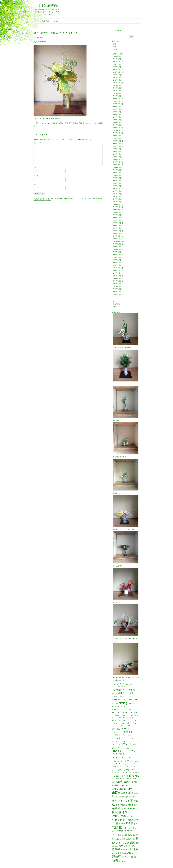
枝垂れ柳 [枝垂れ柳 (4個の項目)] (124, 805)
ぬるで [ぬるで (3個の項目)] (115, 713)
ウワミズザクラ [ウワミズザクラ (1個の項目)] (122, 723)
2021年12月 (117, 83)
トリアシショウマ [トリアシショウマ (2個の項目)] (118, 761)
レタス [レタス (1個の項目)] (125, 773)
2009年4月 (116, 289)
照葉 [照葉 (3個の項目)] (133, 817)
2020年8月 (116, 109)
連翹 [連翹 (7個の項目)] (123, 850)
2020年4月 (116, 120)
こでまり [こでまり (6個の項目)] (132, 693)
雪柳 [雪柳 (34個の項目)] (115, 861)
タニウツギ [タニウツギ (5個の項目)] (117, 751)
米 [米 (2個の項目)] (120, 824)
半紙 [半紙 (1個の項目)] (127, 776)
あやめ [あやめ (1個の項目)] (127, 684)
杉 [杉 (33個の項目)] (132, 800)
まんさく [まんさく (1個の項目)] (124, 715)
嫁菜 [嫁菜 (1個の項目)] (113, 782)
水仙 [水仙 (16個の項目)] (125, 812)
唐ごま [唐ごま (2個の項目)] (122, 779)
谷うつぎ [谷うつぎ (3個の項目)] (127, 846)
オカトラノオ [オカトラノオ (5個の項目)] (133, 723)
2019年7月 (116, 141)
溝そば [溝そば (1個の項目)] (129, 817)
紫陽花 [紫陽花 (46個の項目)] (117, 827)
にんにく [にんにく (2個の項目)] (135, 709)
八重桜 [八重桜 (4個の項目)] (117, 776)
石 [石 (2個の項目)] (126, 820)
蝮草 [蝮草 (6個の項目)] (121, 846)
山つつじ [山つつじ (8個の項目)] (129, 785)
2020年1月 (116, 125)
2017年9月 (116, 191)
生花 (114, 44)
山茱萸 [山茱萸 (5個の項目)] (131, 793)
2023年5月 (116, 64)
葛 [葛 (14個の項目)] (133, 839)
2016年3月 (116, 228)
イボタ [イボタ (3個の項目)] (115, 723)
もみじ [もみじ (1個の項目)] (136, 715)
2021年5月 (116, 91)
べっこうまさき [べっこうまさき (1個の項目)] (116, 715)
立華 (114, 47)
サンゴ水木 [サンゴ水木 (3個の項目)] (116, 738)
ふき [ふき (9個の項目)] (135, 712)
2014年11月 (117, 270)
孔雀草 (48, 119)
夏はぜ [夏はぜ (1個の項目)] (132, 779)
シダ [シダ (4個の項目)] (117, 741)
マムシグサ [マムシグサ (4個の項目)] (130, 770)
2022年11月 (117, 72)
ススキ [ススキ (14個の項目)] (116, 748)
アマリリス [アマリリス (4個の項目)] (132, 720)
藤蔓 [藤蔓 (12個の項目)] (132, 843)
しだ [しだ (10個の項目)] (130, 696)
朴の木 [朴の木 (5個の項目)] (115, 801)
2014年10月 (117, 273)
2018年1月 (116, 186)
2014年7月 (116, 281)
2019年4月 (116, 149)
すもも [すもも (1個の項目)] (131, 704)
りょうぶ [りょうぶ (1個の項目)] (115, 718)
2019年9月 (116, 136)
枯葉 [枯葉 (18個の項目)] (115, 808)
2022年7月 (116, 77)
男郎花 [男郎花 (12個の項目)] (116, 820)
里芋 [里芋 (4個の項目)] (127, 849)
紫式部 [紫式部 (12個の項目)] (129, 823)
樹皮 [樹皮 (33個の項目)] (118, 812)
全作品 (56, 21)
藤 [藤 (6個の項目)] (128, 843)
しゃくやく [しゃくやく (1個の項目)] (115, 704)
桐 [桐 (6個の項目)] (125, 809)
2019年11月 (117, 130)
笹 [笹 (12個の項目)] (117, 823)
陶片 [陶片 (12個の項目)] (127, 857)
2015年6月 (116, 252)
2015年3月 (116, 260)
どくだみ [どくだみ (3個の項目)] (128, 709)
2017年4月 (116, 199)
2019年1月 (116, 157)
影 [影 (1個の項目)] (116, 797)
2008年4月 (116, 294)
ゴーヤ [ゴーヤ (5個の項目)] (125, 735)
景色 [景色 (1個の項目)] (123, 797)
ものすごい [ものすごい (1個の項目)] (130, 715)
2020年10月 (117, 104)
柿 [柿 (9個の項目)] (119, 808)
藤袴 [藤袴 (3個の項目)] (137, 843)
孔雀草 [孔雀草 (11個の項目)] (119, 782)
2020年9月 (116, 106)
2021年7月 (116, 85)
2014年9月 (116, 276)
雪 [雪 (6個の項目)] (135, 857)
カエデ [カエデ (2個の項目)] (121, 726)
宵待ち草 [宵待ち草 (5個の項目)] (127, 782)
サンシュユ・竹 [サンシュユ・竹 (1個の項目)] (135, 738)
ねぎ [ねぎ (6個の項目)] (120, 712)
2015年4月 (116, 257)
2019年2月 (116, 154)
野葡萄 (58, 119)
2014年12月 (117, 268)
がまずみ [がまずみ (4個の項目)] (132, 690)
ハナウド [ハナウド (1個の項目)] (132, 764)
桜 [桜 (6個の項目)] (131, 809)
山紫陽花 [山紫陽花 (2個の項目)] (124, 793)
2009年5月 (116, 286)
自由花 (115, 49)
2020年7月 (116, 112)
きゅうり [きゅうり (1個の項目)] (115, 693)
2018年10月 (117, 165)
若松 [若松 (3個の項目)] (120, 835)
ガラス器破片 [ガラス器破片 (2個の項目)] (116, 729)
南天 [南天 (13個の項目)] (132, 776)
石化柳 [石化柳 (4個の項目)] (131, 820)
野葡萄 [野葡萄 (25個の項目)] (116, 857)
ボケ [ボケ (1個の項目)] (124, 770)
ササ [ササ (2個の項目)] (130, 736)
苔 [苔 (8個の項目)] (125, 831)
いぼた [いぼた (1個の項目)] (131, 684)
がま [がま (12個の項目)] (125, 690)
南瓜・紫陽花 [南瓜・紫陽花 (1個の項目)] (116, 779)
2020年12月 (117, 99)
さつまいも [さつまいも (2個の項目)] (123, 697)
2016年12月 (117, 204)
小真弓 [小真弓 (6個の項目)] (115, 785)
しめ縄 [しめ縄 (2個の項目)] (130, 700)
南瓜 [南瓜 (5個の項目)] (137, 776)
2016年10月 (117, 210)
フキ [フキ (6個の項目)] (120, 770)
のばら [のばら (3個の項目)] (125, 713)
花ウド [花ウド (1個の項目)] (137, 828)
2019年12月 (117, 128)
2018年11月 (117, 162)
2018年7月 (116, 173)
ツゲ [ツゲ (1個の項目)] (135, 751)
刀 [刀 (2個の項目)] (124, 776)
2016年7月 (116, 218)
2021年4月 (116, 93)
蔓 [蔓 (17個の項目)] (137, 839)
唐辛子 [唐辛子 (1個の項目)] (127, 779)
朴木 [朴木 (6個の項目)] (121, 801)
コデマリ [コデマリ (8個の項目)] (117, 735)
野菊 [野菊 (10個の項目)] (129, 853)
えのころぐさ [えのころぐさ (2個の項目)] (116, 687)
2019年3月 (116, 151)
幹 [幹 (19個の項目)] (113, 796)
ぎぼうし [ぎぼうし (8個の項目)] (122, 693)
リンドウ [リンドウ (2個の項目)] (119, 773)
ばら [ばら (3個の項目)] (130, 713)
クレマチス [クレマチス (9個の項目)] (127, 732)
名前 (35, 167)
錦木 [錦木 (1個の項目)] (123, 857)
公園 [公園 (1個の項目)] (122, 776)
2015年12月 (117, 236)
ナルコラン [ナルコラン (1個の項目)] (115, 764)
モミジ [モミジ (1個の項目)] (114, 773)
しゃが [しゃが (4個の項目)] (135, 700)
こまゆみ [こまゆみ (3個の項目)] (115, 697)
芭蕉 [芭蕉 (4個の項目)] (133, 828)
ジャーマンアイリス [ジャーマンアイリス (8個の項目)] (122, 744)
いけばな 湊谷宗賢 (47, 5)
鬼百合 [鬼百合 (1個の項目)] (121, 861)
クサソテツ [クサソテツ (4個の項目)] (117, 732)
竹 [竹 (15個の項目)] (113, 823)
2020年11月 (117, 101)
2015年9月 (116, 244)
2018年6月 (116, 175)
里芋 (53, 119)
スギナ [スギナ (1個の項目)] (135, 745)
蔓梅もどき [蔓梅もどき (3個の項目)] (116, 843)
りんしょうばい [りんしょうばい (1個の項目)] (122, 718)
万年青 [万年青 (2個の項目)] (137, 773)
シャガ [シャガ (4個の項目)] (130, 741)
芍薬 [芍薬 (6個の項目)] (125, 828)
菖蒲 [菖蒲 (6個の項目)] (130, 835)
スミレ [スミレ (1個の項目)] (123, 748)
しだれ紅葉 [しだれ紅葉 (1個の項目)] (124, 700)
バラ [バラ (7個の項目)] (114, 767)
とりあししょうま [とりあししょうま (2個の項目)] (118, 709)
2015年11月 (117, 239)
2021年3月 (116, 96)
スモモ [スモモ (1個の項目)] (127, 748)
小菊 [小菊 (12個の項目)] (121, 785)
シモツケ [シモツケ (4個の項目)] (123, 741)
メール (36, 176)
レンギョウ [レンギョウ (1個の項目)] (131, 773)
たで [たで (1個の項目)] (135, 704)
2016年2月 (116, 231)
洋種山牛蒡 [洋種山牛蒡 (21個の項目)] (119, 816)
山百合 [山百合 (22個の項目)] (116, 793)
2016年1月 (116, 233)
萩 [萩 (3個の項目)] (120, 839)
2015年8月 (116, 247)
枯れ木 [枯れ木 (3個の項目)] (131, 805)
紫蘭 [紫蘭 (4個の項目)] (135, 824)
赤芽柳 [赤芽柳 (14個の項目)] (116, 849)
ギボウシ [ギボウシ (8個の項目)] (126, 729)
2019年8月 (116, 138)
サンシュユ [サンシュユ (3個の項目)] (125, 738)
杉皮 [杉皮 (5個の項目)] (136, 801)
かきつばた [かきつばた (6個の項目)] (117, 690)
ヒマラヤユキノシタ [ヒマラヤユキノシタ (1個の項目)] (123, 767)
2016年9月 (116, 212)
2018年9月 (116, 167)
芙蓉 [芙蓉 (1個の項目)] (129, 828)
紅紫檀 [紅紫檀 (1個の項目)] (123, 824)
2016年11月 (117, 207)
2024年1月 (116, 59)
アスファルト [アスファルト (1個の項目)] (123, 720)
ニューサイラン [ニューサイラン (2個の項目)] (124, 764)
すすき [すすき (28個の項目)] (124, 703)
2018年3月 (116, 183)
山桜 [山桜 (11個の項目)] (121, 789)
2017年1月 (116, 202)
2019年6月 (116, 143)
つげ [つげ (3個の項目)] (122, 707)
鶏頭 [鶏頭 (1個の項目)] (125, 861)
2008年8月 (116, 292)
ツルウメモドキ (39, 119)
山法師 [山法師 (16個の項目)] (128, 789)
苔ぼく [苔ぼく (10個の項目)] (131, 831)
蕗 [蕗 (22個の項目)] (125, 842)
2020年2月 (116, 122)
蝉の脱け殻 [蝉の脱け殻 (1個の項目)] (115, 846)
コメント (38, 143)
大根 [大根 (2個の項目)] (136, 779)
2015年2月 (116, 262)
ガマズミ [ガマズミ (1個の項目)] (136, 726)
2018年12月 (117, 159)
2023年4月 (116, 67)
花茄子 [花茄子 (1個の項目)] (114, 832)
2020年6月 (116, 114)
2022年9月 (116, 75)
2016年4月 (116, 225)
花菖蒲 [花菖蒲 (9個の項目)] (120, 831)
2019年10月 (117, 133)
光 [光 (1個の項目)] (113, 776)
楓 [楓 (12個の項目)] (113, 812)
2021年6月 (116, 88)
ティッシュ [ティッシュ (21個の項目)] (119, 757)
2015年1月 (116, 265)
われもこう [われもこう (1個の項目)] (115, 720)
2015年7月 (116, 249)
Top (36, 21)
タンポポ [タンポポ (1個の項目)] (125, 751)
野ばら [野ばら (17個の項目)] (134, 849)
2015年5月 (116, 255)
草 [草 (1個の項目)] (123, 835)
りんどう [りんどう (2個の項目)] (130, 717)
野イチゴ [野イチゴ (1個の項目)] (115, 853)
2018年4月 (116, 181)
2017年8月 (116, 194)
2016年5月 (116, 223)
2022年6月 (116, 80)
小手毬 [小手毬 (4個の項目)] (134, 782)
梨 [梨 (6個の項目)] (137, 809)
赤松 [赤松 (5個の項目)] (133, 846)
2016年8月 (116, 215)
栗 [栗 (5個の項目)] (122, 809)
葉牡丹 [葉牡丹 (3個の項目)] (129, 839)
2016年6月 (116, 220)
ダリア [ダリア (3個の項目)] (131, 751)
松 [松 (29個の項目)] (114, 804)
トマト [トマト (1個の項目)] (129, 758)
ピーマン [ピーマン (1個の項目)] (115, 770)
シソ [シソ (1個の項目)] (113, 741)
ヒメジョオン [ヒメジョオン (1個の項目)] (133, 767)
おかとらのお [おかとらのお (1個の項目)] (125, 687)
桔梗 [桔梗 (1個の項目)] (128, 809)
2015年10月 (117, 241)
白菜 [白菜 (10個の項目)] (123, 820)
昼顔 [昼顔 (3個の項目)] (119, 797)
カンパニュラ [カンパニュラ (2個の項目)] (129, 726)
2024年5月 (116, 56)
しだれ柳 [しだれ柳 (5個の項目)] (116, 700)
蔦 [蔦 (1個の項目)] (122, 843)
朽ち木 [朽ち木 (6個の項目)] (126, 801)
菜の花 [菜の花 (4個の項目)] (135, 835)
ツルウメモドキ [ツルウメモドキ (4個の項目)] (118, 754)
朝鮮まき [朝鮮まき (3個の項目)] (129, 797)
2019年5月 (116, 146)
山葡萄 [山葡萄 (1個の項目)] (136, 793)
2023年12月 (117, 62)
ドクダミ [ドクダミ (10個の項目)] (129, 761)
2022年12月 (117, 69)
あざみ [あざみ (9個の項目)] (121, 684)
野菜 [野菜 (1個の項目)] (133, 853)
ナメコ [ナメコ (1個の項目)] (137, 761)
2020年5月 (116, 117)
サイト (36, 184)
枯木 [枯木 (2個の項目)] (136, 805)
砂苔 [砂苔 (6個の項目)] (136, 820)
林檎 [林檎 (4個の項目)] (118, 805)
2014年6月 (116, 284)
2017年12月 (117, 188)
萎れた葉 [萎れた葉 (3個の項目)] (115, 839)
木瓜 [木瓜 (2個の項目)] (134, 797)
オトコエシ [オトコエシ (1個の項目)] (115, 726)
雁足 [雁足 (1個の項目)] (132, 857)
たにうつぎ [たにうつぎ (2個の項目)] (116, 707)
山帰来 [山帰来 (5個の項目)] (115, 789)
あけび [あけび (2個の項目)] (114, 684)
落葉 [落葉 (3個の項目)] (124, 839)
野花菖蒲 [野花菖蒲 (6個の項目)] (122, 853)
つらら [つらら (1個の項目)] (126, 707)
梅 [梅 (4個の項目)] (134, 809)
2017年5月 (116, 196)
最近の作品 (45, 21)
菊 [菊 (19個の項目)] (126, 835)
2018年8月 (116, 170)
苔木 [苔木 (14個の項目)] (115, 835)
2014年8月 (116, 278)
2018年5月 (116, 178)
